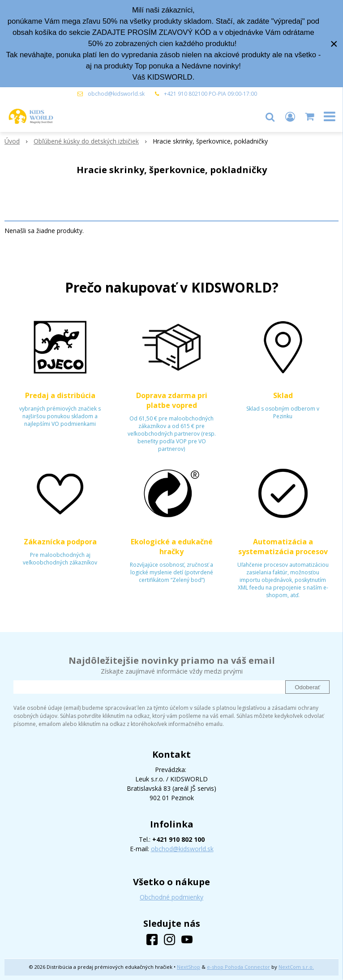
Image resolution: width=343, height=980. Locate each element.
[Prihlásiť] (290, 116)
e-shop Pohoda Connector (238, 967)
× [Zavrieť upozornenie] (334, 44)
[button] (270, 116)
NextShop (189, 967)
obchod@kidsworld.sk (116, 94)
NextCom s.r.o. (296, 967)
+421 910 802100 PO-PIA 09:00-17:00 (210, 94)
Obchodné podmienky (171, 897)
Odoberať (307, 687)
